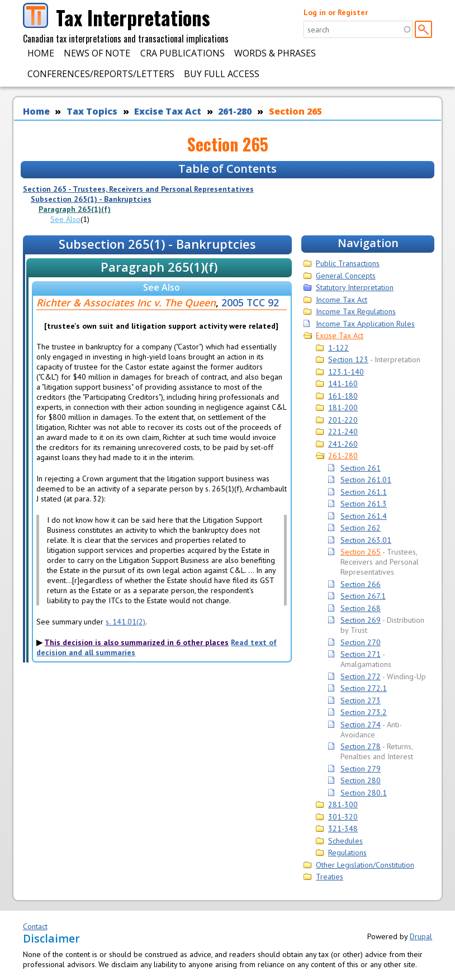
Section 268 (361, 608)
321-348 (343, 828)
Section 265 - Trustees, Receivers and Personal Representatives (138, 189)
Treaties (330, 877)
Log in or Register (336, 12)
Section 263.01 (366, 540)
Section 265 (295, 111)
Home (41, 53)
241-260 (343, 444)
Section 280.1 (364, 793)
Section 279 (361, 769)
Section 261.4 (364, 516)
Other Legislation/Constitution (365, 865)
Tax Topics (92, 111)
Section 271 (361, 654)
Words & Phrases (275, 53)
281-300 (343, 804)
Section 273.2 (364, 712)
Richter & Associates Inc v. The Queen (126, 302)
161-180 (343, 396)
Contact (35, 926)
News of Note (97, 53)
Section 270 (361, 642)
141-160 (343, 384)
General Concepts (346, 276)
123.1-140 (346, 372)
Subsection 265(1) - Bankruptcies (91, 199)
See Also (65, 219)
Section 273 (361, 700)
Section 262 (361, 528)
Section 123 (348, 359)
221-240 (343, 432)
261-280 (235, 111)
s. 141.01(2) (125, 622)
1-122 (338, 348)
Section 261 (361, 468)
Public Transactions (348, 263)
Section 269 (361, 620)
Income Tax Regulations (356, 311)
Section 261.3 (364, 504)
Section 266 (361, 584)
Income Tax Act (342, 300)
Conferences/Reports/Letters (101, 74)
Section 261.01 (366, 480)
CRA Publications (183, 53)
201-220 (343, 420)
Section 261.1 (364, 492)
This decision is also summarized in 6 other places (136, 642)
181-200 (343, 408)
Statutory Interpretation (355, 287)
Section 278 (361, 746)
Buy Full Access (222, 74)
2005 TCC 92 (250, 302)
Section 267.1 (363, 596)
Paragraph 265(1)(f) (75, 209)
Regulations (347, 853)
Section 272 (361, 676)
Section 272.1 (364, 688)
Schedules (345, 841)
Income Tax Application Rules (365, 324)
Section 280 (361, 780)
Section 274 (361, 725)
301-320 (343, 817)
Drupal (421, 936)
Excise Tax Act (168, 111)
